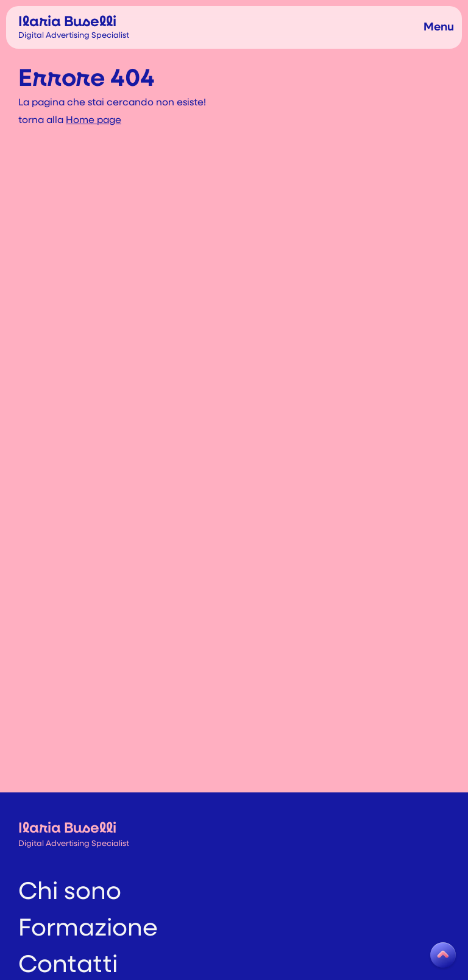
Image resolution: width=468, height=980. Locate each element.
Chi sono (70, 878)
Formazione (88, 915)
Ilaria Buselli (74, 27)
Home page (94, 121)
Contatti (68, 951)
